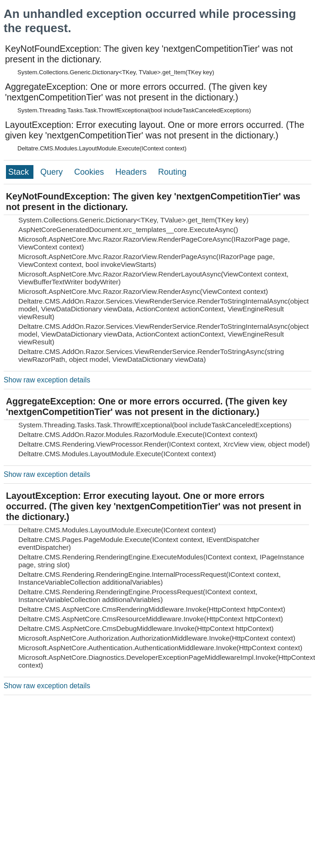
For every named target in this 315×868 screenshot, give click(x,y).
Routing (172, 172)
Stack (20, 172)
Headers (132, 172)
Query (53, 172)
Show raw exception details (47, 380)
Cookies (90, 172)
